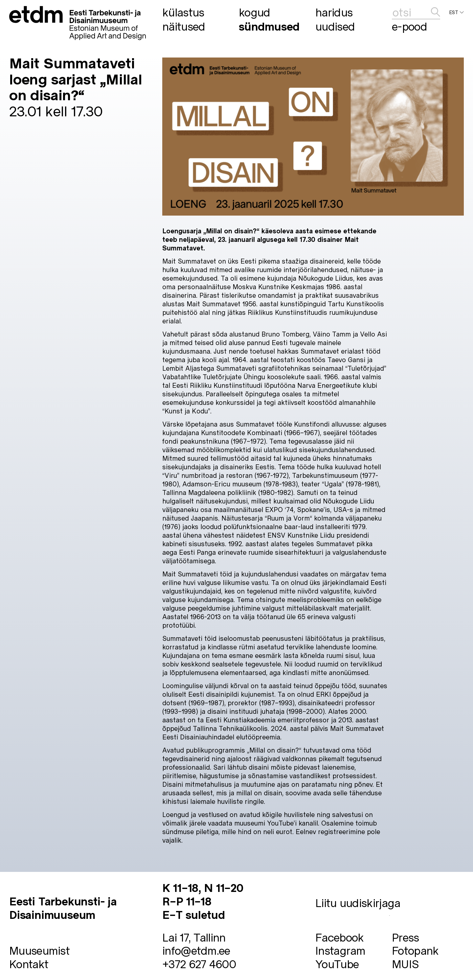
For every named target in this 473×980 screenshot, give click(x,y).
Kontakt (29, 964)
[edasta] (436, 12)
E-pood (409, 26)
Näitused (184, 26)
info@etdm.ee (196, 950)
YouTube (337, 964)
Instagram (340, 950)
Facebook (339, 937)
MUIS (405, 964)
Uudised (335, 26)
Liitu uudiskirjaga (358, 903)
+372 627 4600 (199, 964)
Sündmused (269, 26)
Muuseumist (39, 950)
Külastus (183, 12)
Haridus (334, 12)
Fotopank (415, 950)
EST (457, 12)
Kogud (255, 12)
